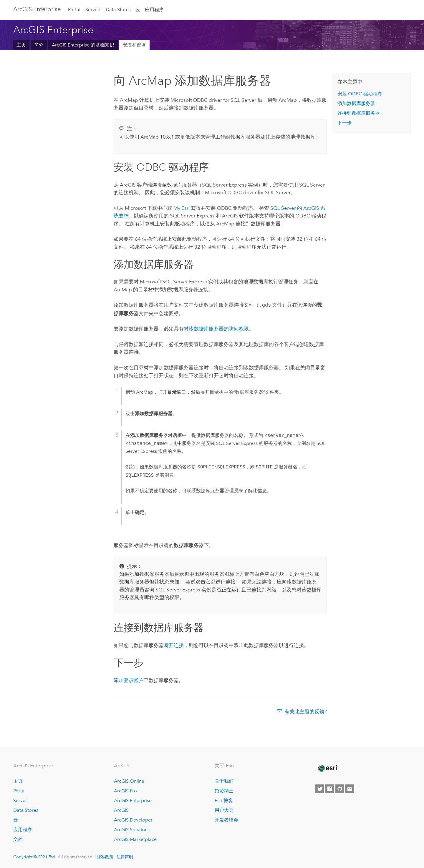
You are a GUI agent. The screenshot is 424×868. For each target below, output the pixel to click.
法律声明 (125, 856)
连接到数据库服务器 (359, 113)
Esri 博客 (224, 800)
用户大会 (224, 810)
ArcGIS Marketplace (135, 839)
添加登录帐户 (129, 680)
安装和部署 (134, 45)
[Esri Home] (327, 768)
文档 (18, 839)
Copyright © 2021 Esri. (35, 856)
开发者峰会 (226, 819)
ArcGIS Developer (133, 819)
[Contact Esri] (350, 789)
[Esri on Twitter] (320, 789)
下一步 (344, 123)
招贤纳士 (224, 790)
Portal (74, 10)
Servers (93, 10)
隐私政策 (105, 856)
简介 (39, 45)
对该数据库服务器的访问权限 (216, 328)
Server (20, 800)
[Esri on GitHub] (340, 789)
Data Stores (118, 10)
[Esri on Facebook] (330, 789)
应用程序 (154, 10)
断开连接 (174, 645)
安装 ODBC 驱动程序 (360, 94)
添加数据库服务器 (356, 103)
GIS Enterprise (37, 9)
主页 (21, 45)
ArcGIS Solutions (132, 829)
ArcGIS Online (129, 781)
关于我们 (224, 781)
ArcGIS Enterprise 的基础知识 (83, 45)
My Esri (182, 208)
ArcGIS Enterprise (133, 800)
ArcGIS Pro (125, 790)
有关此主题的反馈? (306, 711)
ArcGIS (121, 810)
